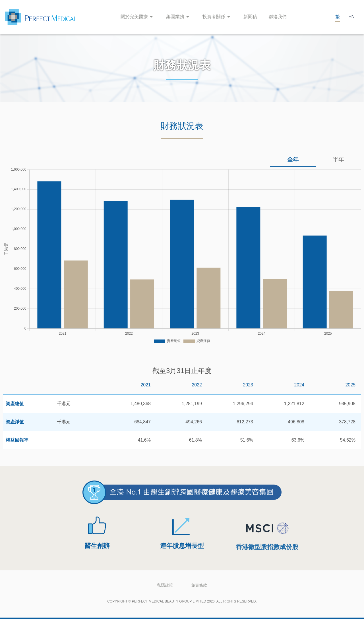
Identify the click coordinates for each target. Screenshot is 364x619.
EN (351, 17)
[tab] (293, 160)
